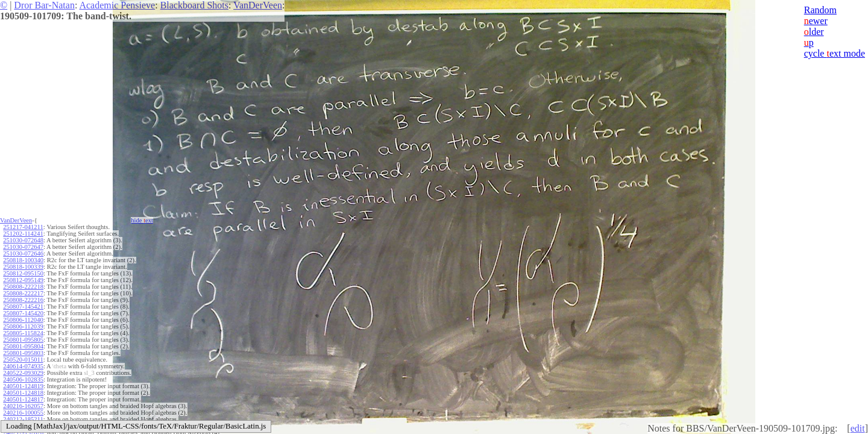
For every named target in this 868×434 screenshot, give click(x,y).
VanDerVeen (258, 5)
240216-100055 (23, 413)
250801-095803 (23, 353)
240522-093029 (23, 373)
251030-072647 (23, 247)
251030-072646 (23, 253)
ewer (816, 21)
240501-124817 (23, 399)
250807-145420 (23, 313)
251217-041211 (23, 227)
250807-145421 (23, 307)
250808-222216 (23, 300)
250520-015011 (23, 360)
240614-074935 (23, 366)
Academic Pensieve (117, 5)
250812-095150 (23, 273)
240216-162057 (23, 406)
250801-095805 (23, 340)
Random (820, 10)
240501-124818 (23, 393)
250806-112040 (23, 320)
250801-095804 (23, 346)
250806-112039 (23, 326)
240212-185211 (23, 419)
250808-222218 (23, 287)
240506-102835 (23, 379)
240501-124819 (23, 386)
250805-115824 (23, 333)
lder (814, 32)
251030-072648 (23, 240)
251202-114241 (23, 234)
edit (858, 428)
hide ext (142, 220)
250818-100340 (23, 260)
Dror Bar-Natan (44, 5)
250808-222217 (23, 293)
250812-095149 (23, 280)
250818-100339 (23, 267)
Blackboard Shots (194, 5)
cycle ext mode (835, 53)
